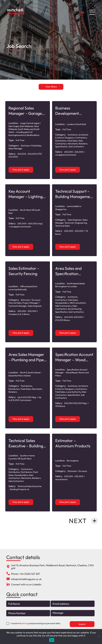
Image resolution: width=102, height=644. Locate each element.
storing (25, 623)
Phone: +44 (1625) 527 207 (25, 574)
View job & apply (21, 170)
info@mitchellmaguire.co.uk (26, 579)
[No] (99, 636)
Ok (52, 640)
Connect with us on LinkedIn (26, 584)
